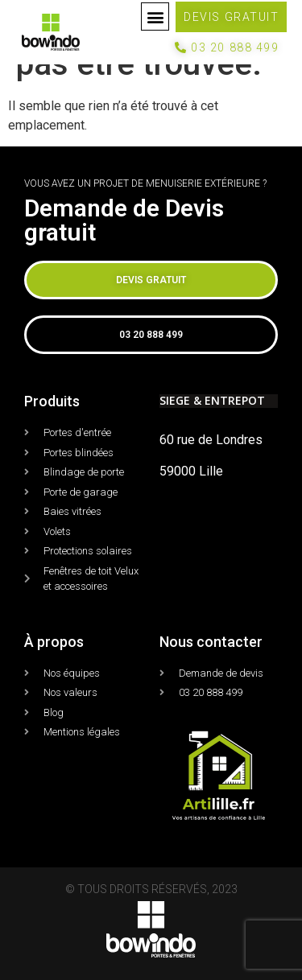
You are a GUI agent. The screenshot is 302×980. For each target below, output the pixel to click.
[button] (155, 16)
